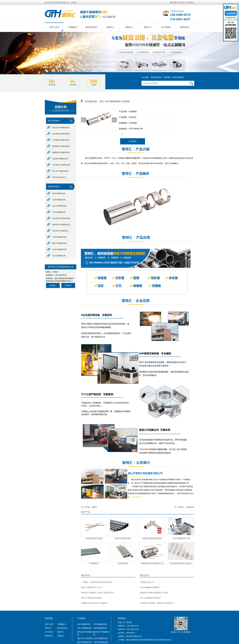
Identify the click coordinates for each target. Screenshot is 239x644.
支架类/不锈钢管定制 (58, 159)
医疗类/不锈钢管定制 (58, 171)
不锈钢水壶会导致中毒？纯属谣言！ (95, 603)
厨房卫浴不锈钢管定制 (58, 128)
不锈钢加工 (62, 624)
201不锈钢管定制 (56, 256)
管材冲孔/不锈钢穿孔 (58, 231)
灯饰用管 (126, 101)
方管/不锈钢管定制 (57, 249)
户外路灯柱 (190, 507)
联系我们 (191, 2)
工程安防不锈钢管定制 (58, 140)
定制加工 (168, 77)
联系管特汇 (49, 636)
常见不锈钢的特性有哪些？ (150, 587)
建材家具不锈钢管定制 (58, 146)
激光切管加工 (157, 77)
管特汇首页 (49, 624)
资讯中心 (48, 628)
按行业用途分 (54, 121)
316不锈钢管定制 (56, 200)
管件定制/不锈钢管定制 (59, 218)
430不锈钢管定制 (56, 212)
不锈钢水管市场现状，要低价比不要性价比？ (157, 603)
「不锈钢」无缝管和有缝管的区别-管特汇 (97, 582)
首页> (102, 101)
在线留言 (182, 2)
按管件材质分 (54, 187)
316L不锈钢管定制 (57, 206)
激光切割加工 (179, 77)
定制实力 (61, 636)
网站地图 (173, 2)
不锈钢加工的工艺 (147, 582)
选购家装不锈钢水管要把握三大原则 (154, 593)
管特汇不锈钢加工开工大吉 (91, 587)
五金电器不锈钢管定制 (58, 134)
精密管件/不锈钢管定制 (59, 225)
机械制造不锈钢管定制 (58, 152)
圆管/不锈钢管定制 (57, 243)
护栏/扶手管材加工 (57, 177)
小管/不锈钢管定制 (57, 237)
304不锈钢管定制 (56, 193)
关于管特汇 (49, 632)
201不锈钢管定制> (113, 101)
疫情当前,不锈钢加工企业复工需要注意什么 (98, 593)
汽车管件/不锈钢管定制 (59, 165)
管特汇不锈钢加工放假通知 (91, 598)
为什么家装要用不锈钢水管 (150, 598)
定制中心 (61, 632)
